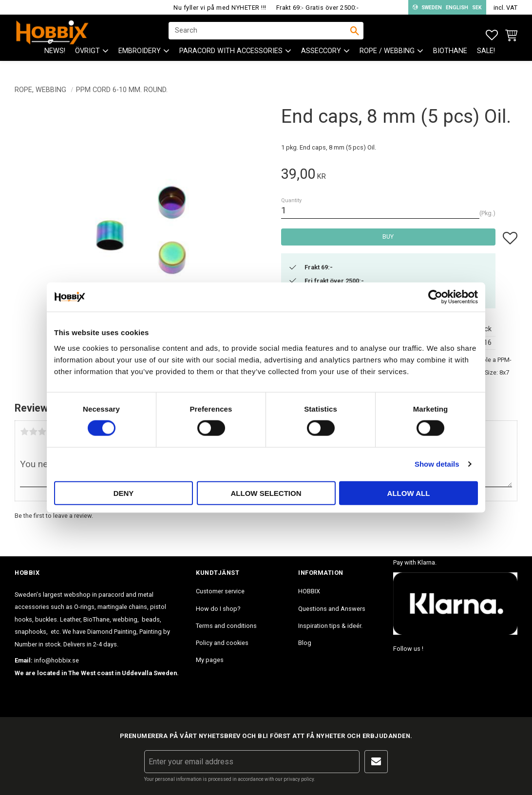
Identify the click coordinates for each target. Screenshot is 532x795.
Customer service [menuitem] (220, 591)
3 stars (42, 432)
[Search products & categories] (260, 35)
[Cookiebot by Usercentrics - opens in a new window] (435, 297)
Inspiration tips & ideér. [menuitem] (330, 626)
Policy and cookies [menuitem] (222, 643)
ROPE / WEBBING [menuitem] (387, 59)
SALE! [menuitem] (486, 59)
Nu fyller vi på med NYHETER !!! (220, 8)
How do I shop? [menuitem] (218, 609)
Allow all (409, 493)
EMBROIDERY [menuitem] (140, 59)
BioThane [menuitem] (450, 59)
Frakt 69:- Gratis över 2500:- (318, 8)
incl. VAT (505, 8)
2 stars (33, 432)
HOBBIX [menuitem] (309, 591)
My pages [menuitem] (210, 660)
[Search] (355, 35)
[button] (492, 35)
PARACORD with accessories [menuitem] (231, 59)
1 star (24, 432)
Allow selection (266, 493)
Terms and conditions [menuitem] (226, 626)
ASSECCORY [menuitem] (321, 59)
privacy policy (299, 779)
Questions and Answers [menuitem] (332, 609)
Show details (437, 464)
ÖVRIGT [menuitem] (87, 59)
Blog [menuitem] (305, 643)
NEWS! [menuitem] (55, 59)
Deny (124, 493)
